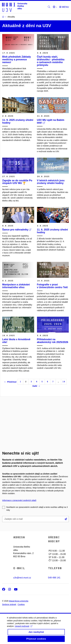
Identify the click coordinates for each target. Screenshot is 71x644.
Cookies (21, 604)
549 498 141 (54, 578)
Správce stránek (9, 604)
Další (36, 386)
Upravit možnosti (24, 629)
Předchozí (10, 382)
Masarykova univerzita (19, 601)
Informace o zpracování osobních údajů (19, 500)
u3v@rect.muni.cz (22, 578)
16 (64, 382)
